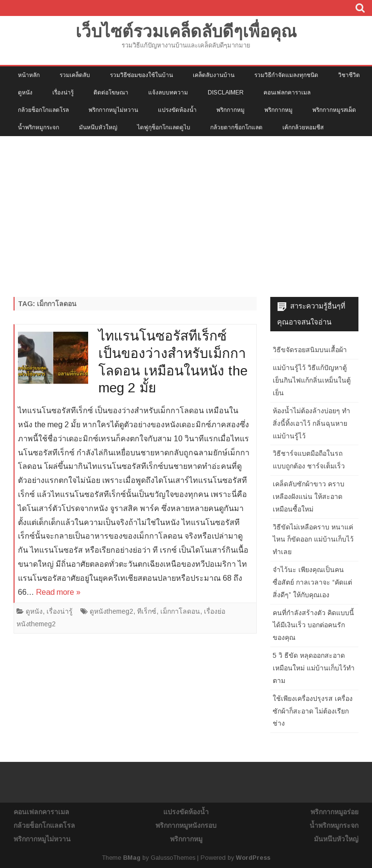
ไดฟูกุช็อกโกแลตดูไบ (164, 127)
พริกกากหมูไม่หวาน (113, 110)
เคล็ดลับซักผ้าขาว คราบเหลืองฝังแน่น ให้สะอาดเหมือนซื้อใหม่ (309, 496)
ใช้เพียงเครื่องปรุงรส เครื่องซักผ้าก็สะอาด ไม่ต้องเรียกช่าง (313, 711)
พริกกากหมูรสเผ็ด (334, 110)
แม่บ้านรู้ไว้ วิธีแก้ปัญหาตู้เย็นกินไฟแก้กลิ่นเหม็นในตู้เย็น (312, 380)
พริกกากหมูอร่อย (334, 812)
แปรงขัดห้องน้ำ (177, 110)
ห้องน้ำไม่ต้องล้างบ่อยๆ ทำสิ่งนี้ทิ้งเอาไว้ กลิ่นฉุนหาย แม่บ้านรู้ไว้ (311, 423)
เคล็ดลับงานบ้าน (214, 75)
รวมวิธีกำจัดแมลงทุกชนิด (286, 75)
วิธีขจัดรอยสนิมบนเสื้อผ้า (310, 350)
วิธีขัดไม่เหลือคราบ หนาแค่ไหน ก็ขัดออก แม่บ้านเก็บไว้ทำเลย (313, 540)
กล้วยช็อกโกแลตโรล (43, 110)
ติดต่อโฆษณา (111, 93)
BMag (132, 858)
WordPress (253, 858)
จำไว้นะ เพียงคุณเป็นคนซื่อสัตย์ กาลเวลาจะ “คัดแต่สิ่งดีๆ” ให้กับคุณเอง (312, 582)
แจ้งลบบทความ (168, 93)
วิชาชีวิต (349, 75)
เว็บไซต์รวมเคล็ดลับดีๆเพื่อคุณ (186, 31)
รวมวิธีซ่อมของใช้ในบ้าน (141, 75)
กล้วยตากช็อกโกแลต (236, 127)
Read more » (58, 592)
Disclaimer (226, 93)
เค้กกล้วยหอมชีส (303, 127)
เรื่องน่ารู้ (63, 93)
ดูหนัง (25, 93)
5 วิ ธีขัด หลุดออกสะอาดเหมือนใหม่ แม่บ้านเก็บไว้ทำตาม (314, 668)
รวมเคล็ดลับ (75, 75)
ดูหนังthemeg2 (111, 611)
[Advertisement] (186, 209)
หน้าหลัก (29, 75)
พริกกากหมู (231, 110)
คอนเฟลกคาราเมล (287, 93)
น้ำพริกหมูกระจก (39, 127)
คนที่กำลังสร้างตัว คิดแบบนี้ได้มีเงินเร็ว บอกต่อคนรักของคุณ (313, 625)
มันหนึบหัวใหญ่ (98, 127)
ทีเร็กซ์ (147, 611)
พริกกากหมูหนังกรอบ (186, 825)
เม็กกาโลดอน (180, 611)
